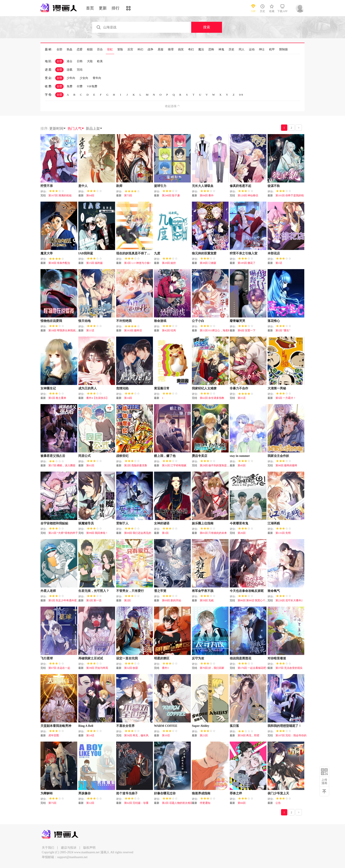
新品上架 (94, 129)
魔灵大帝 (47, 253)
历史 (231, 49)
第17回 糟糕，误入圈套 (62, 465)
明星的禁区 (162, 658)
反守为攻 (198, 658)
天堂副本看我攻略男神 (56, 726)
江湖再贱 (274, 523)
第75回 (52, 803)
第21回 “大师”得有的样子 (63, 533)
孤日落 (234, 726)
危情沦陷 (122, 388)
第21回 (204, 735)
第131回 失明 (283, 533)
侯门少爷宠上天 (278, 793)
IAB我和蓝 (86, 253)
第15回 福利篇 (95, 263)
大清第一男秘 (277, 388)
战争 (150, 49)
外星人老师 (48, 591)
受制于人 (122, 523)
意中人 (83, 186)
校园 (90, 49)
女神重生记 (48, 388)
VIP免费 (92, 86)
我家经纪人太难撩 (204, 388)
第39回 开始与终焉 (97, 668)
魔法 (201, 49)
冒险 (120, 49)
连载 (70, 70)
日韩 (80, 61)
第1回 (165, 533)
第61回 (90, 465)
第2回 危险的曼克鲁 (136, 465)
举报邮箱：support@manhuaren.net (65, 857)
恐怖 (211, 49)
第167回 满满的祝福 (60, 195)
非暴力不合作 (239, 388)
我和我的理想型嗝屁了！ (284, 726)
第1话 (279, 263)
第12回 (90, 803)
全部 (59, 49)
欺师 (119, 186)
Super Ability (201, 726)
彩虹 (110, 49)
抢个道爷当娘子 (127, 793)
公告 (278, 803)
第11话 (90, 330)
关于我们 (48, 848)
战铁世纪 (122, 456)
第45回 (242, 465)
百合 (100, 49)
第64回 (90, 195)
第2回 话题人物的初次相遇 (177, 803)
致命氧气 (274, 591)
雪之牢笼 (160, 591)
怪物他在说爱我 (51, 321)
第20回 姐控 (169, 263)
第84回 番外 (207, 195)
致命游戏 (160, 321)
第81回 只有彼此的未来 (213, 533)
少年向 (71, 78)
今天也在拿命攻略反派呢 (247, 591)
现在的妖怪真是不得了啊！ (135, 253)
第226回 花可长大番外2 (289, 600)
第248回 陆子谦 (171, 195)
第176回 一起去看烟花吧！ (253, 668)
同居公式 (84, 456)
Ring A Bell (86, 726)
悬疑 (161, 49)
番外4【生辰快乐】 (97, 398)
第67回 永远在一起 (59, 668)
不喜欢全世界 (125, 726)
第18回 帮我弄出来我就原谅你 (66, 330)
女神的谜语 (162, 523)
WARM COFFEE (166, 726)
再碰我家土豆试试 (91, 658)
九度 (157, 253)
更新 (103, 8)
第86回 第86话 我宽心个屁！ (254, 600)
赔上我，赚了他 (165, 456)
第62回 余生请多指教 (212, 398)
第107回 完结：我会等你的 (291, 735)
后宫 (130, 49)
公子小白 (198, 321)
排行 (116, 8)
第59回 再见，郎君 (249, 735)
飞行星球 (47, 658)
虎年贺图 (54, 735)
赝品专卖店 (200, 456)
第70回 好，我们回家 (212, 668)
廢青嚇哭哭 (237, 321)
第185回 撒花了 (247, 263)
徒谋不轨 (274, 186)
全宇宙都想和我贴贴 (54, 523)
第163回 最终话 (133, 330)
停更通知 (205, 803)
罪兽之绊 (236, 793)
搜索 (207, 27)
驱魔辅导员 (86, 523)
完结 (80, 70)
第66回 (242, 803)
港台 (70, 61)
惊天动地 (84, 321)
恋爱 (80, 49)
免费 (70, 86)
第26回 (242, 533)
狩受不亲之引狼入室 (244, 253)
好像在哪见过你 (165, 793)
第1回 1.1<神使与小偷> (138, 263)
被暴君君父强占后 (53, 456)
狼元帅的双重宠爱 (204, 253)
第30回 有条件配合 (59, 263)
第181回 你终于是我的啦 (290, 195)
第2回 (127, 600)
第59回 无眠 (207, 600)
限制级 (284, 49)
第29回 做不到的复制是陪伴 (216, 465)
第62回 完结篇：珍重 (136, 803)
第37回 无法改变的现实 (289, 668)
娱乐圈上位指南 (203, 523)
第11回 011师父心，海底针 (215, 330)
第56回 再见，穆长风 (136, 735)
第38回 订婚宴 (208, 263)
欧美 (100, 61)
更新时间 (58, 129)
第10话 (166, 735)
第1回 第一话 (94, 600)
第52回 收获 (131, 668)
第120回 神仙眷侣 (248, 195)
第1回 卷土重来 (57, 398)
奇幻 (191, 49)
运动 (252, 49)
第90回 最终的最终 (286, 465)
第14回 (128, 398)
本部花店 (274, 253)
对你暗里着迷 (277, 658)
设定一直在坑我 (127, 658)
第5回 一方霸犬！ (286, 398)
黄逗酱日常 (162, 388)
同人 (242, 49)
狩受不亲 (47, 186)
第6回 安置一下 (247, 330)
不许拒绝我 (124, 321)
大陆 (90, 61)
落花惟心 (274, 321)
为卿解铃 (47, 793)
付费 (80, 86)
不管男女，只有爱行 (130, 591)
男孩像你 (84, 793)
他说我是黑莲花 (240, 658)
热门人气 (76, 129)
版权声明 (89, 848)
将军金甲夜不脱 (203, 591)
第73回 (128, 195)
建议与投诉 (69, 848)
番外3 (165, 668)
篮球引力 (160, 186)
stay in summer (240, 456)
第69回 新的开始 (172, 600)
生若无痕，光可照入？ (94, 591)
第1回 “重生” (283, 330)
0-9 (241, 95)
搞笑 (181, 49)
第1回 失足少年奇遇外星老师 (65, 600)
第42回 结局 (169, 330)
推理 (171, 49)
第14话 (90, 735)
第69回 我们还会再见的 (138, 533)
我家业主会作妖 (278, 456)
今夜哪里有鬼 (239, 523)
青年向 (97, 78)
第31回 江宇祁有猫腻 (174, 465)
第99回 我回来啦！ (97, 533)
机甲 (272, 49)
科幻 (140, 49)
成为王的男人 (88, 388)
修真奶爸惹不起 (240, 186)
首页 (90, 8)
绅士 (262, 49)
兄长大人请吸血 (203, 186)
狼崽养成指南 (201, 793)
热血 (70, 49)
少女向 (84, 78)
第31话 (242, 398)
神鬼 (221, 49)
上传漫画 (324, 781)
